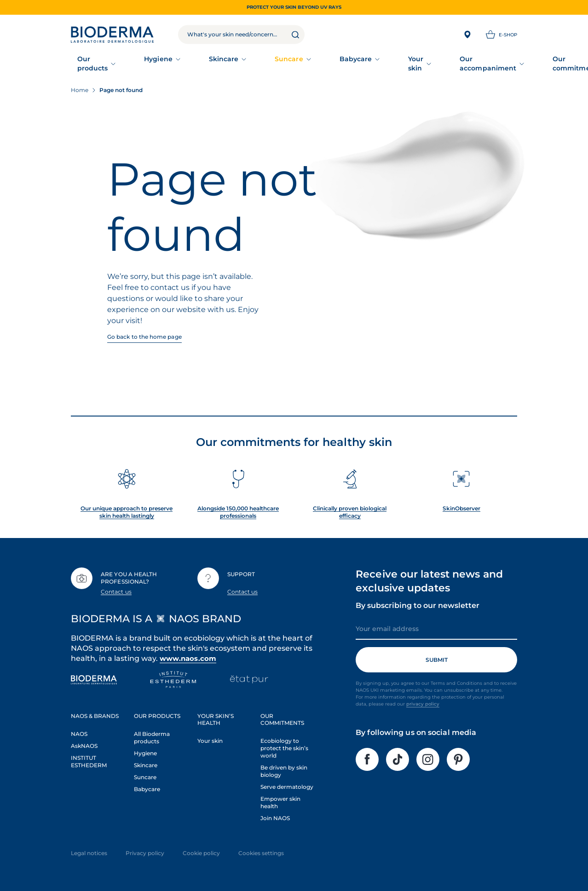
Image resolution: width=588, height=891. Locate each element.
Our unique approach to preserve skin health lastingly (127, 509)
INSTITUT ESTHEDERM (89, 758)
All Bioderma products (152, 734)
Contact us (116, 588)
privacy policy (423, 701)
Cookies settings (261, 850)
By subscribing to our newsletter (418, 603)
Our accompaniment (394, 62)
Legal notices (89, 850)
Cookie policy (201, 850)
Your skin (327, 62)
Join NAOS (275, 815)
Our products (94, 62)
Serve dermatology (287, 784)
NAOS (79, 731)
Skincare (190, 62)
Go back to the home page (144, 333)
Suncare (235, 62)
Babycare (280, 62)
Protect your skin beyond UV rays (294, 7)
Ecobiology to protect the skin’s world (284, 745)
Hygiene (146, 62)
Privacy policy (145, 850)
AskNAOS (84, 743)
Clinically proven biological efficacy (350, 509)
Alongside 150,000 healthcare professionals (238, 509)
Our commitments (476, 62)
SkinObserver (461, 506)
